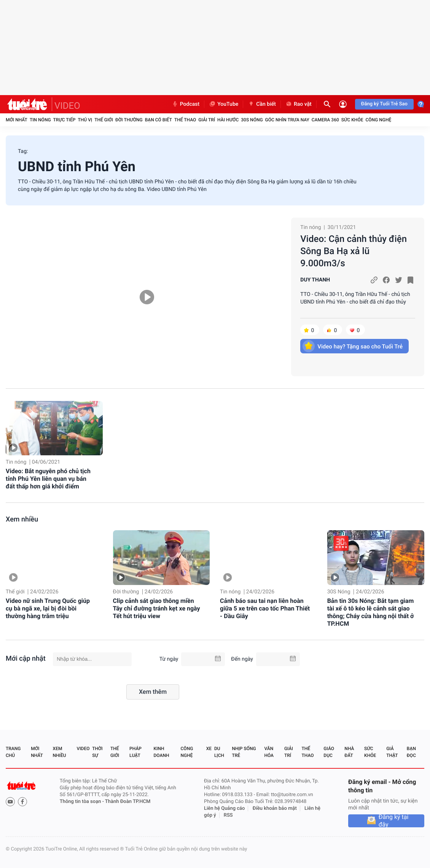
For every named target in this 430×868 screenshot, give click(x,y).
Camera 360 (325, 120)
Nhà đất (349, 752)
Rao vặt (299, 104)
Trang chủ (13, 752)
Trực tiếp (64, 120)
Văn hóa (269, 752)
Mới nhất (17, 120)
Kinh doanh (161, 752)
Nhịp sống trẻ (244, 752)
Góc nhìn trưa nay (287, 120)
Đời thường (129, 120)
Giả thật (392, 752)
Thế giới (104, 120)
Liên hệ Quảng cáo (225, 808)
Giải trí (207, 120)
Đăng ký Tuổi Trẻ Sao (384, 104)
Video (83, 749)
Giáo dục (329, 752)
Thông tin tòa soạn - (82, 802)
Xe (209, 749)
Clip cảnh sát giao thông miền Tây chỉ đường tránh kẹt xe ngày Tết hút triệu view (157, 608)
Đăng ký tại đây (394, 821)
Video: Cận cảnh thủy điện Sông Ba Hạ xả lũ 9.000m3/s (354, 251)
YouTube (224, 104)
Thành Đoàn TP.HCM (128, 802)
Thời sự (97, 752)
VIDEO (67, 106)
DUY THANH (315, 280)
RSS (228, 815)
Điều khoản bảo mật (275, 808)
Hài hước (228, 120)
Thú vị (85, 120)
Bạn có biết (158, 120)
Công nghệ (378, 120)
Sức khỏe (352, 120)
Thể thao (185, 120)
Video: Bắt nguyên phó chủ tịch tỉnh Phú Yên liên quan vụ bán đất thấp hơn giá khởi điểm (48, 479)
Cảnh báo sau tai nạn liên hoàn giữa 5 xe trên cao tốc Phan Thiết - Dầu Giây (265, 608)
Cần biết (262, 104)
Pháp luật (135, 752)
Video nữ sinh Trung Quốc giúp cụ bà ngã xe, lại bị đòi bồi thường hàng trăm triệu (48, 608)
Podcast (186, 104)
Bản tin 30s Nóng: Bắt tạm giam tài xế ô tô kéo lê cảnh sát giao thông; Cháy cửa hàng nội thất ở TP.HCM (371, 612)
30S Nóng (252, 120)
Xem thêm (153, 692)
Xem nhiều (22, 519)
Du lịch (219, 752)
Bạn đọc (411, 752)
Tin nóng (40, 120)
